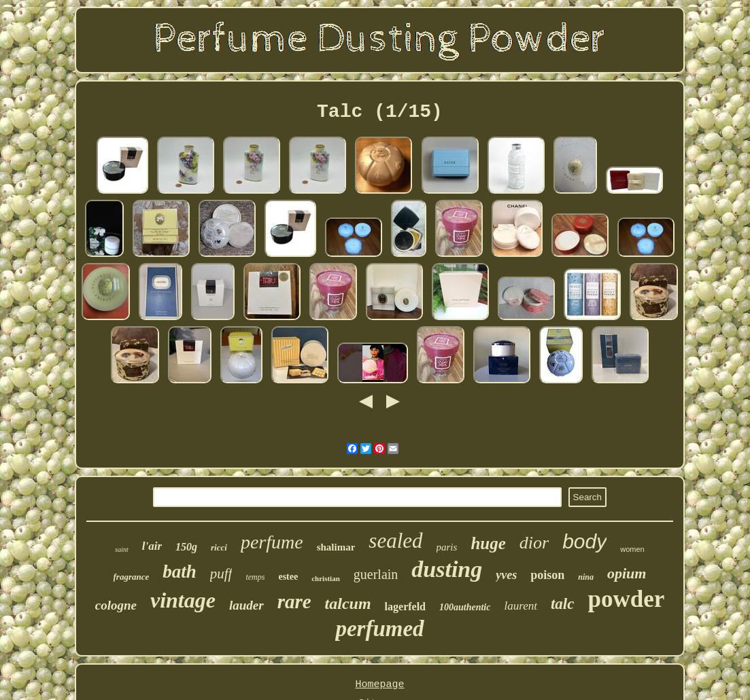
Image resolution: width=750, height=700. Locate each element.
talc (563, 604)
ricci (219, 547)
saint (121, 549)
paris (447, 547)
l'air (152, 546)
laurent (520, 606)
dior (534, 543)
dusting (447, 569)
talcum (348, 603)
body (584, 541)
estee (288, 577)
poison (547, 575)
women (632, 549)
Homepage (379, 685)
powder (626, 599)
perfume (272, 542)
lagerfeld (405, 607)
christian (326, 578)
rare (294, 601)
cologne (116, 605)
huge (488, 543)
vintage (183, 600)
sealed (395, 541)
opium (627, 573)
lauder (246, 605)
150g (186, 547)
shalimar (336, 547)
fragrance (132, 577)
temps (255, 577)
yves (506, 575)
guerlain (376, 574)
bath (180, 572)
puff (221, 574)
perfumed (379, 629)
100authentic (465, 607)
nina (586, 577)
